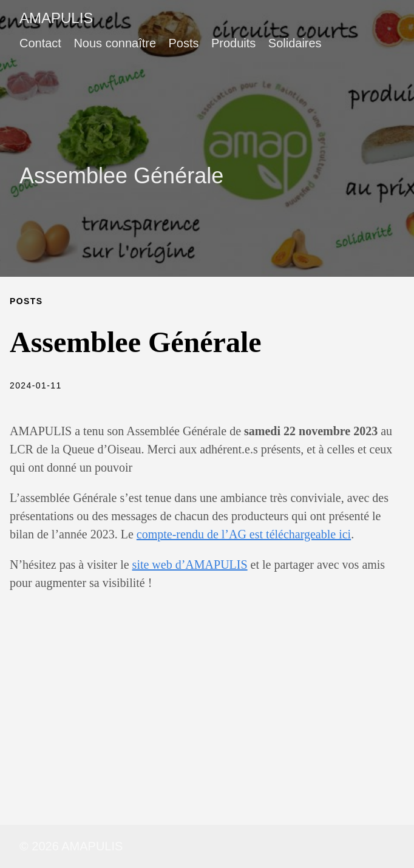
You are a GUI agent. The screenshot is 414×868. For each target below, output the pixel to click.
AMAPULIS (56, 18)
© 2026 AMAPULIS (71, 846)
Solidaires (295, 43)
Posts (183, 43)
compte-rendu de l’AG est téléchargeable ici (244, 534)
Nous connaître (115, 43)
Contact (40, 43)
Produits (233, 43)
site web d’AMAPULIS (190, 565)
